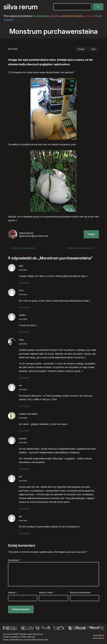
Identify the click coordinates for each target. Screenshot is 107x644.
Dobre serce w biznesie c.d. (81, 248)
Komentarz (14, 560)
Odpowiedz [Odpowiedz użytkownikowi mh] (24, 406)
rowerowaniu (42, 16)
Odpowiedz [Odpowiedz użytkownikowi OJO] (24, 308)
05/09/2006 (23, 270)
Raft (34, 640)
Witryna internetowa (80, 592)
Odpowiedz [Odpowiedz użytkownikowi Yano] (24, 378)
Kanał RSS (98, 635)
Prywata (81, 49)
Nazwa (12, 592)
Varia (93, 49)
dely (21, 266)
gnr (20, 516)
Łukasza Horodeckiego (21, 16)
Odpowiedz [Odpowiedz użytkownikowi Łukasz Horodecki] (24, 431)
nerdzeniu (55, 16)
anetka (22, 315)
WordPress (16, 640)
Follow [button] (91, 234)
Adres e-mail (46, 592)
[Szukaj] (98, 7)
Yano (21, 340)
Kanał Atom (97, 638)
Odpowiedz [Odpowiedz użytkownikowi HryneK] (24, 469)
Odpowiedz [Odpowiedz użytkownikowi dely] (24, 283)
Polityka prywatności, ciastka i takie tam (19, 637)
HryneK (23, 439)
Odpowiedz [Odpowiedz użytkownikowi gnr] (24, 534)
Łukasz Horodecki (28, 414)
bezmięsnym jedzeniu (72, 16)
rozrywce (89, 16)
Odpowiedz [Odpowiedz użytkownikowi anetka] (24, 332)
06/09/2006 (23, 319)
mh (20, 385)
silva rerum (21, 7)
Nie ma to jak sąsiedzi (24, 248)
